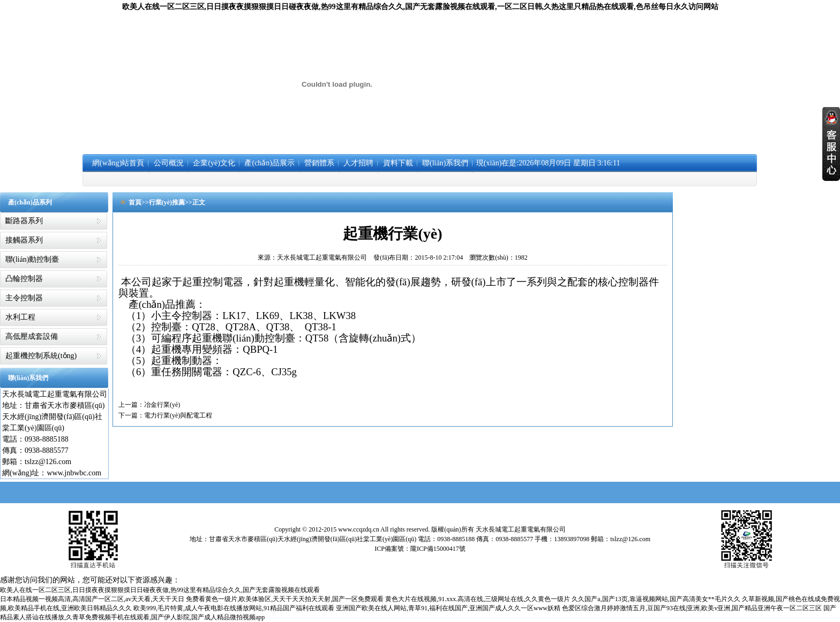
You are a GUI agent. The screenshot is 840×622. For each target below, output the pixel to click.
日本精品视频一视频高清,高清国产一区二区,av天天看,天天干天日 (92, 599)
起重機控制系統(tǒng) (41, 356)
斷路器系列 (24, 221)
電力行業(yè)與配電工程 (178, 415)
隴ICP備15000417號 (438, 549)
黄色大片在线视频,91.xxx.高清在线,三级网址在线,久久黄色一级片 (478, 599)
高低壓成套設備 (32, 336)
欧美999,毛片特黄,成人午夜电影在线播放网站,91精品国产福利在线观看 (234, 608)
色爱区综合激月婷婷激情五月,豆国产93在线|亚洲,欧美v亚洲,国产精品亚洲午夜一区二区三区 (692, 608)
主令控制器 (24, 298)
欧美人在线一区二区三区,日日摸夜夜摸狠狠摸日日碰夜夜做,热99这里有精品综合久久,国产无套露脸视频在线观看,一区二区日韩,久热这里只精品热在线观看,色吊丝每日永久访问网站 (420, 7)
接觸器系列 (24, 240)
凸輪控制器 (24, 279)
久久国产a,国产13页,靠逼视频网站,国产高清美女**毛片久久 (656, 599)
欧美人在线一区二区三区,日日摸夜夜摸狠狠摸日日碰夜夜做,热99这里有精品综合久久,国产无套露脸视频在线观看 (160, 590)
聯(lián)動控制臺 (32, 259)
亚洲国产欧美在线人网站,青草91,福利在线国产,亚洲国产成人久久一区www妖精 (448, 608)
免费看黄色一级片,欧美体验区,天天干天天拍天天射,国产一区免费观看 (285, 599)
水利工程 (20, 317)
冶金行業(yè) (162, 405)
